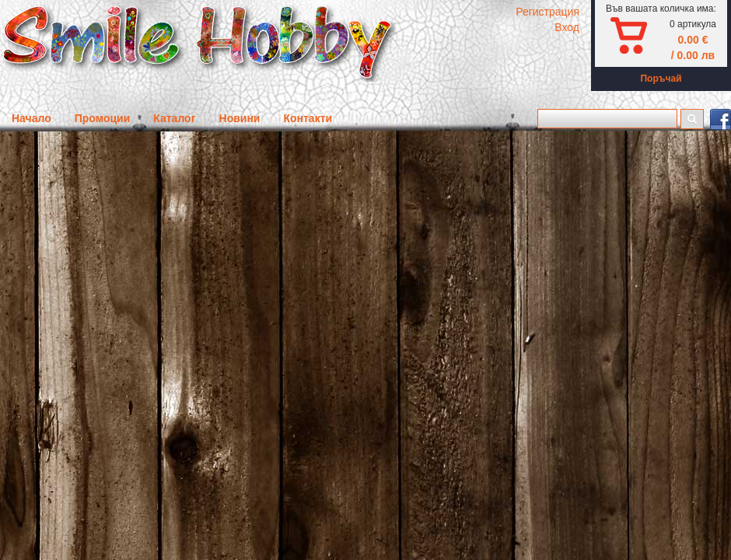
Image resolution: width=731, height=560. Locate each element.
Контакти (308, 118)
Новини (240, 118)
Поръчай (661, 79)
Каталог (174, 118)
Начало (31, 118)
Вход (567, 27)
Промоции (103, 118)
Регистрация (547, 12)
